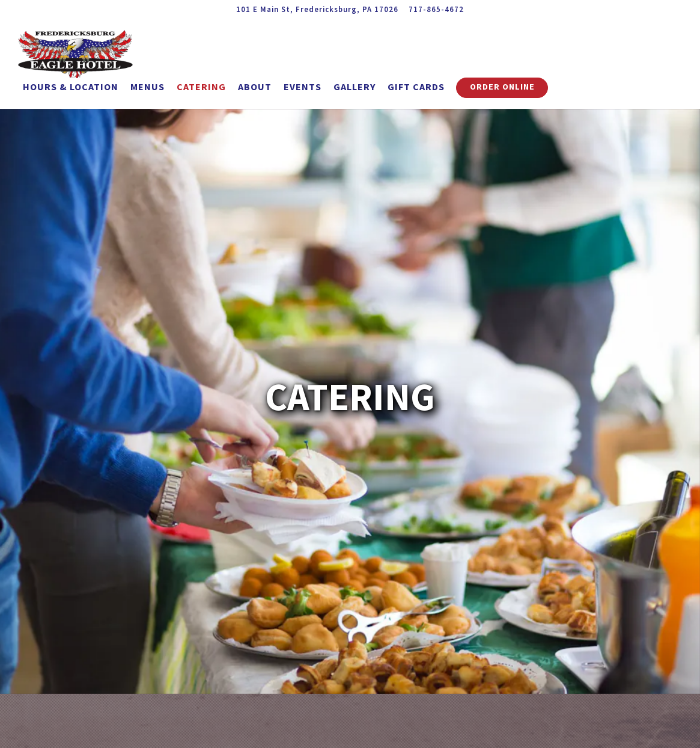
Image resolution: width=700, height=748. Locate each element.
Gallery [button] (355, 87)
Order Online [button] (502, 87)
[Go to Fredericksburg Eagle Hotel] (317, 9)
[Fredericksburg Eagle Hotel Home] (84, 53)
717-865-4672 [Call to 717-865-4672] (436, 9)
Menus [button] (148, 87)
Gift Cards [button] (416, 87)
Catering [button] (201, 87)
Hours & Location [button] (71, 87)
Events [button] (303, 87)
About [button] (255, 87)
